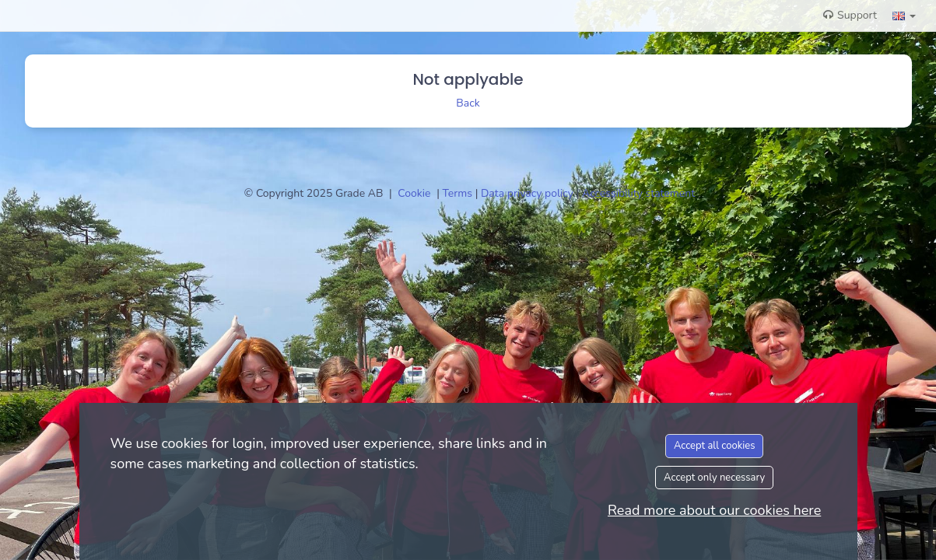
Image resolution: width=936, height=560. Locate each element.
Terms (459, 193)
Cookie (415, 193)
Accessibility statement (638, 193)
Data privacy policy (529, 193)
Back (468, 103)
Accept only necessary (714, 478)
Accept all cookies (715, 446)
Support (850, 15)
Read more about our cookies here (714, 510)
